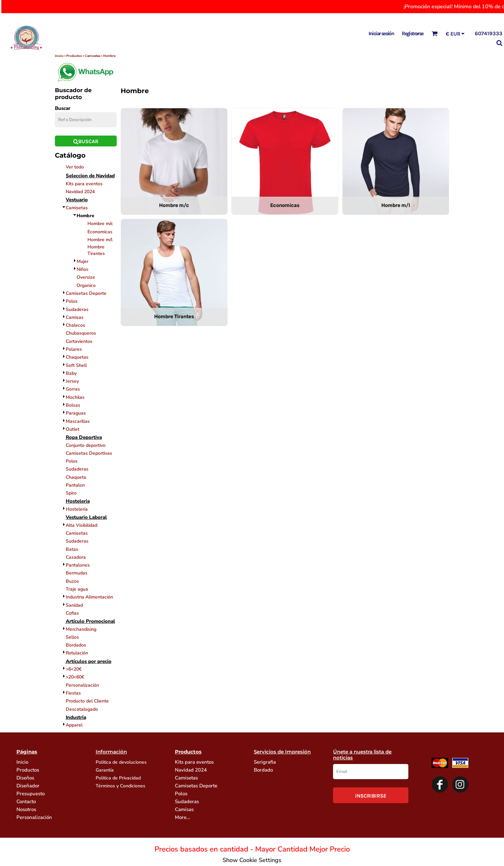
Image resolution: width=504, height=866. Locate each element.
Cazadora (76, 557)
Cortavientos (79, 341)
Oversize (86, 277)
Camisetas (77, 208)
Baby (71, 373)
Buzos (72, 581)
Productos (28, 770)
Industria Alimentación (89, 597)
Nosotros (26, 809)
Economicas (100, 232)
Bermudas (77, 573)
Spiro (71, 493)
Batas (72, 549)
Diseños (25, 778)
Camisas (75, 317)
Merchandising (81, 629)
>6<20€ (74, 669)
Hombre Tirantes (96, 250)
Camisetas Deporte (86, 293)
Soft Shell (76, 365)
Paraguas (76, 413)
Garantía (105, 770)
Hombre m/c (100, 224)
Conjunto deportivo (86, 445)
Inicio (22, 762)
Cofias (72, 613)
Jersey (72, 381)
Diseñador (28, 786)
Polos (72, 301)
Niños (83, 269)
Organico (86, 285)
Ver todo (75, 167)
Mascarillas (78, 421)
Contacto (26, 802)
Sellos (72, 637)
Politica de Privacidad (118, 778)
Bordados (76, 645)
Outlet (72, 429)
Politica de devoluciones (121, 762)
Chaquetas (77, 357)
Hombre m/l (100, 240)
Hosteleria (77, 509)
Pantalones (78, 565)
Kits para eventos (84, 184)
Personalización (82, 685)
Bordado (263, 770)
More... (183, 817)
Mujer (83, 261)
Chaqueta (76, 477)
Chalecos (75, 325)
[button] (434, 33)
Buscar (63, 108)
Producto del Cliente (87, 701)
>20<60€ (75, 677)
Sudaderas (77, 309)
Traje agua (77, 589)
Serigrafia (265, 762)
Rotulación (77, 653)
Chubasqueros (81, 333)
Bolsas (73, 405)
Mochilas (75, 397)
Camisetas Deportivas (89, 453)
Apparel (74, 725)
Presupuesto (31, 794)
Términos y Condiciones (120, 786)
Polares (74, 349)
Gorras (73, 389)
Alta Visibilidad (82, 525)
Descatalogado (82, 709)
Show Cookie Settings (252, 860)
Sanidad (74, 605)
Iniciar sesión (381, 33)
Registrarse (412, 33)
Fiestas (73, 693)
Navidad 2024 (80, 192)
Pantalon (75, 485)
